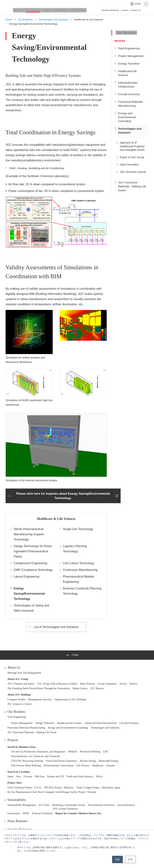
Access (123, 684)
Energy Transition (45, 723)
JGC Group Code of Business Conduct (57, 684)
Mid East (40, 776)
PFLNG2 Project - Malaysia (59, 788)
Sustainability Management (22, 805)
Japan (10, 776)
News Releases (17, 821)
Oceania (28, 776)
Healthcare (98, 766)
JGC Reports (97, 688)
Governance (14, 813)
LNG (106, 752)
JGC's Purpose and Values (21, 684)
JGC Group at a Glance (20, 704)
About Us (14, 668)
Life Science (83, 766)
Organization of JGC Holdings (70, 700)
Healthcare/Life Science (69, 723)
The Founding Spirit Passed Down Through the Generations (39, 688)
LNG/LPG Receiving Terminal (27, 761)
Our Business (16, 712)
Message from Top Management (24, 673)
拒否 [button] (130, 859)
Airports (111, 766)
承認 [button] (117, 859)
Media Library (80, 688)
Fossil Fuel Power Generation (62, 761)
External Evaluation (42, 813)
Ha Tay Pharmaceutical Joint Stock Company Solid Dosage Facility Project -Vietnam (52, 792)
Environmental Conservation (59, 766)
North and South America (80, 776)
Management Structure (40, 700)
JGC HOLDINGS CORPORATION (24, 4)
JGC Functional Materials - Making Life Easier (32, 732)
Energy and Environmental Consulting (68, 728)
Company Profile (16, 700)
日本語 (138, 4)
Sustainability (17, 800)
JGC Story (44, 805)
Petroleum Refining (90, 752)
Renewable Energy (109, 761)
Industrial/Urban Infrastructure (101, 723)
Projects (13, 740)
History (133, 684)
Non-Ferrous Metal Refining (26, 766)
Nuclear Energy (88, 761)
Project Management (22, 723)
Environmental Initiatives (101, 805)
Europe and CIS (55, 776)
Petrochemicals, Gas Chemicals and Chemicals (36, 756)
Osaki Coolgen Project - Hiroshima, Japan (98, 788)
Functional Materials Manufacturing (26, 728)
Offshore (73, 752)
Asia (19, 776)
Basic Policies (87, 684)
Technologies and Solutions (105, 728)
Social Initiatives (126, 805)
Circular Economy (129, 723)
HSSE (26, 813)
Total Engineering (17, 717)
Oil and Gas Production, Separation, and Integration (38, 752)
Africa (99, 776)
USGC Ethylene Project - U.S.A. (24, 788)
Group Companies (107, 684)
